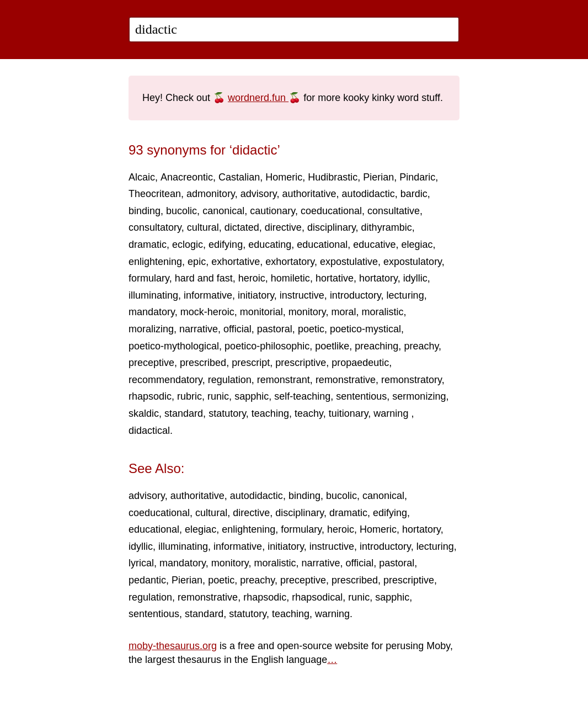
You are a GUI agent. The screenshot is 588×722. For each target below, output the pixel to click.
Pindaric (417, 177)
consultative (394, 211)
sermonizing (419, 396)
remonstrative (346, 380)
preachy (421, 346)
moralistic (383, 312)
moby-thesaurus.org (173, 646)
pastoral (275, 329)
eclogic (188, 245)
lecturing (405, 295)
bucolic (181, 211)
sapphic (252, 396)
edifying (226, 245)
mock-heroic (207, 312)
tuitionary (349, 413)
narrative (199, 329)
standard (184, 413)
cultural (203, 227)
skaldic (144, 413)
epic (197, 262)
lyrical (141, 563)
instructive (302, 295)
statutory (227, 413)
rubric (189, 396)
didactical (149, 431)
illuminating (153, 295)
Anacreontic (187, 177)
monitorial (261, 312)
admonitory (211, 194)
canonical (223, 211)
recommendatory (165, 380)
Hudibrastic (333, 177)
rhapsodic (150, 396)
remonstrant (284, 380)
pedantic (147, 580)
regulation (230, 380)
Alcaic (142, 177)
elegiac (417, 245)
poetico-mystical (365, 329)
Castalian (239, 177)
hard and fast (204, 278)
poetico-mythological (174, 346)
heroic (252, 278)
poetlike (332, 346)
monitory (307, 312)
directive (283, 227)
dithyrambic (387, 227)
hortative (335, 278)
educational (322, 245)
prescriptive (301, 363)
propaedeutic (360, 363)
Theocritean (155, 194)
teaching (270, 413)
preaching (376, 346)
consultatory (155, 227)
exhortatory (290, 262)
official (237, 329)
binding (145, 211)
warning (392, 413)
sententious (361, 396)
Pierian (378, 177)
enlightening (155, 262)
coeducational (331, 211)
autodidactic (368, 194)
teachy (309, 413)
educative (374, 245)
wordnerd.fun (258, 98)
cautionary (272, 211)
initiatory (256, 295)
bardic (414, 194)
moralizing (151, 329)
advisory (259, 194)
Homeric (284, 177)
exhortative (236, 262)
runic (218, 396)
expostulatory (413, 262)
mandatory (152, 312)
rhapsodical (317, 597)
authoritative (309, 194)
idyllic (415, 278)
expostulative (349, 262)
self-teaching (302, 396)
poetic (311, 329)
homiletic (290, 278)
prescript (251, 363)
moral (344, 312)
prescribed (203, 363)
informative (208, 295)
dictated (242, 227)
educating (270, 245)
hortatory (378, 278)
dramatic (148, 245)
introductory (356, 295)
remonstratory (411, 380)
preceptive (151, 363)
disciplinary (332, 227)
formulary (149, 278)
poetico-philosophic (267, 346)
